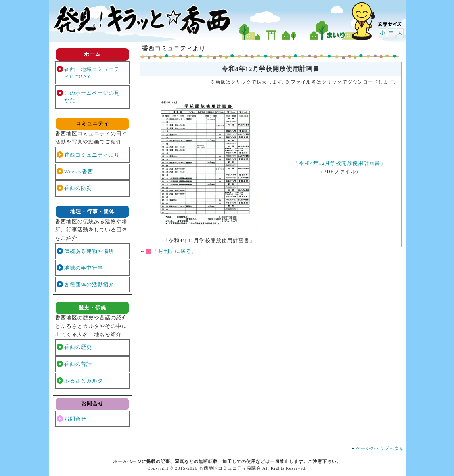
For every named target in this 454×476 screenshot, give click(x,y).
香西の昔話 (78, 364)
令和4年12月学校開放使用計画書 (340, 163)
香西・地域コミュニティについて (92, 73)
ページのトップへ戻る (380, 448)
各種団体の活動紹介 (89, 284)
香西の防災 (78, 188)
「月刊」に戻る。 (175, 251)
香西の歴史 (78, 347)
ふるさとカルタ (84, 381)
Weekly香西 (79, 171)
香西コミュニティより (92, 155)
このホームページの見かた (92, 97)
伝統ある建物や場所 (89, 251)
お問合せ (75, 419)
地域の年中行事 (84, 268)
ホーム (92, 54)
